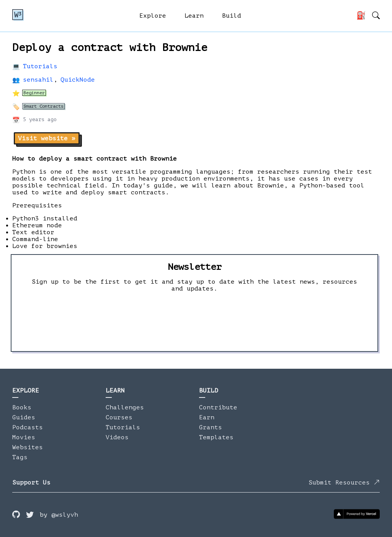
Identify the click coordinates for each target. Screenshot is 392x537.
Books (22, 407)
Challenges (125, 407)
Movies (24, 437)
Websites (28, 447)
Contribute (218, 407)
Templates (216, 437)
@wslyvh (65, 515)
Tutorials (40, 66)
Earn (207, 417)
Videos (117, 437)
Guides (24, 417)
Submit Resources (344, 483)
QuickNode (78, 80)
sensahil (38, 80)
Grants (211, 427)
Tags (20, 457)
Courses (119, 417)
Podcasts (28, 427)
